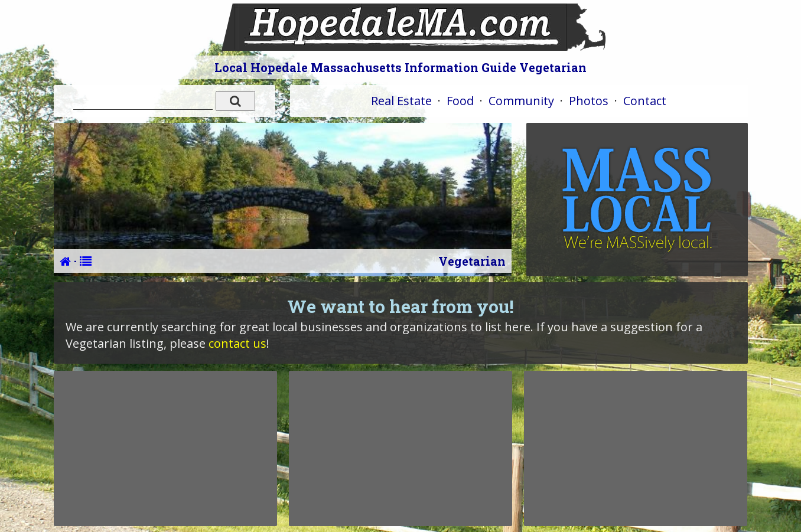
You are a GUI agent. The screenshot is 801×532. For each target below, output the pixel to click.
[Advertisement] (165, 448)
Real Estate (401, 101)
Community (521, 101)
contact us (237, 343)
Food (460, 101)
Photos (589, 101)
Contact (645, 101)
